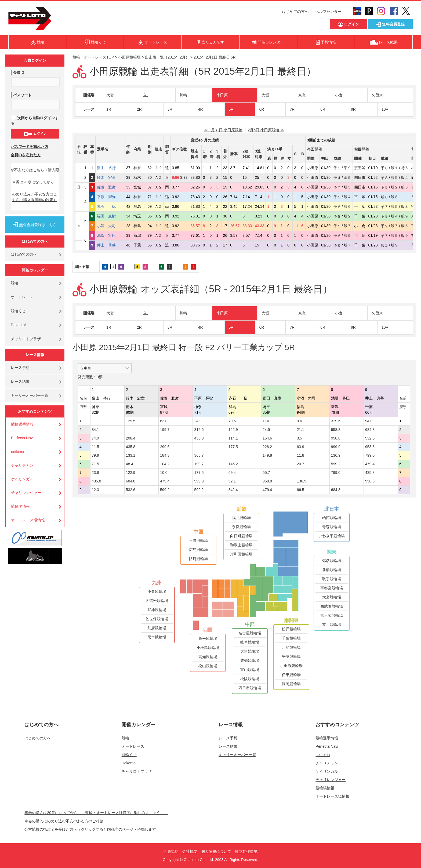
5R (231, 109)
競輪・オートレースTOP (93, 57)
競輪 (14, 283)
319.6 (336, 421)
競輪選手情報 (22, 424)
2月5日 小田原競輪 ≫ (266, 130)
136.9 (336, 455)
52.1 (232, 481)
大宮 (110, 95)
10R (385, 109)
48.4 (130, 464)
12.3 (95, 490)
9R (353, 109)
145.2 (233, 464)
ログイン (35, 134)
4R (201, 109)
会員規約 (171, 851)
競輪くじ (18, 311)
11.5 (95, 447)
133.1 (131, 455)
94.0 (369, 421)
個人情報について (216, 851)
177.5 (233, 447)
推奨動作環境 (246, 851)
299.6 (165, 447)
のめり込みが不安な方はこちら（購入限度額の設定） (35, 197)
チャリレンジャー (26, 493)
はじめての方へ (295, 12)
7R (292, 109)
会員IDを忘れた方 (26, 155)
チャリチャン (22, 465)
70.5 (232, 421)
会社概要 (190, 851)
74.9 (95, 438)
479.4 (370, 464)
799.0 (370, 455)
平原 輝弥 (110, 197)
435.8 (199, 438)
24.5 (266, 430)
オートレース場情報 (28, 520)
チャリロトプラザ (26, 339)
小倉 (339, 95)
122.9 (233, 430)
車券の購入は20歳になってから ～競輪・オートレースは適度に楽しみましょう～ (96, 813)
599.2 (336, 464)
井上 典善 (110, 245)
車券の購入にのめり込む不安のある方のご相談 (64, 821)
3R (170, 109)
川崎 (183, 95)
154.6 (267, 438)
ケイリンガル (22, 479)
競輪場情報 (20, 506)
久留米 (377, 95)
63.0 (164, 421)
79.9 (95, 455)
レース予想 (20, 368)
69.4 (232, 473)
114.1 (267, 421)
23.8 (95, 473)
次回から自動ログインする (35, 121)
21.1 (300, 430)
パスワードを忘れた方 (30, 147)
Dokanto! (18, 325)
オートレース (22, 297)
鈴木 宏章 (110, 177)
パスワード (22, 95)
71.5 (95, 464)
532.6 (370, 438)
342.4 (233, 490)
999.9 (336, 447)
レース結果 (20, 382)
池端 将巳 (110, 235)
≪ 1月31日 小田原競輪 (223, 130)
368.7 (199, 455)
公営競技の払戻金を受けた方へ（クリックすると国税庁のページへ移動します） (92, 829)
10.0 (164, 473)
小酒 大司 (110, 226)
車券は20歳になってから (33, 182)
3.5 (299, 438)
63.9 (300, 447)
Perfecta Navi (22, 438)
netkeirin (18, 452)
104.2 (165, 464)
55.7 (266, 473)
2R (139, 109)
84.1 (95, 430)
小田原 (222, 95)
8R (323, 109)
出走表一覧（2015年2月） (167, 57)
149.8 (267, 455)
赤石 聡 (110, 206)
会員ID (19, 72)
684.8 (370, 430)
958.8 (336, 430)
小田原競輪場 (129, 57)
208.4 (131, 438)
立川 (147, 95)
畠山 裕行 (110, 168)
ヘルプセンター (328, 12)
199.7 (165, 430)
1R (109, 109)
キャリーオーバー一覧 (30, 395)
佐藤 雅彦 (110, 187)
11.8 (300, 455)
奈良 (302, 95)
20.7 (300, 464)
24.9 (198, 421)
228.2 (267, 447)
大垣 (265, 95)
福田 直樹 (110, 216)
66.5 (300, 490)
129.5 (131, 421)
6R (262, 109)
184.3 (165, 455)
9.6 (299, 421)
